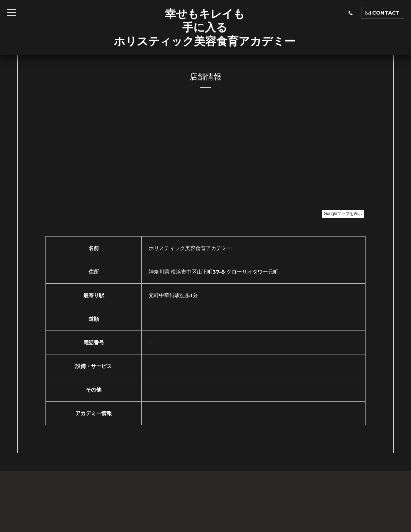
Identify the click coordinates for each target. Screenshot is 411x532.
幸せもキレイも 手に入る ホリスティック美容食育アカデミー (205, 27)
